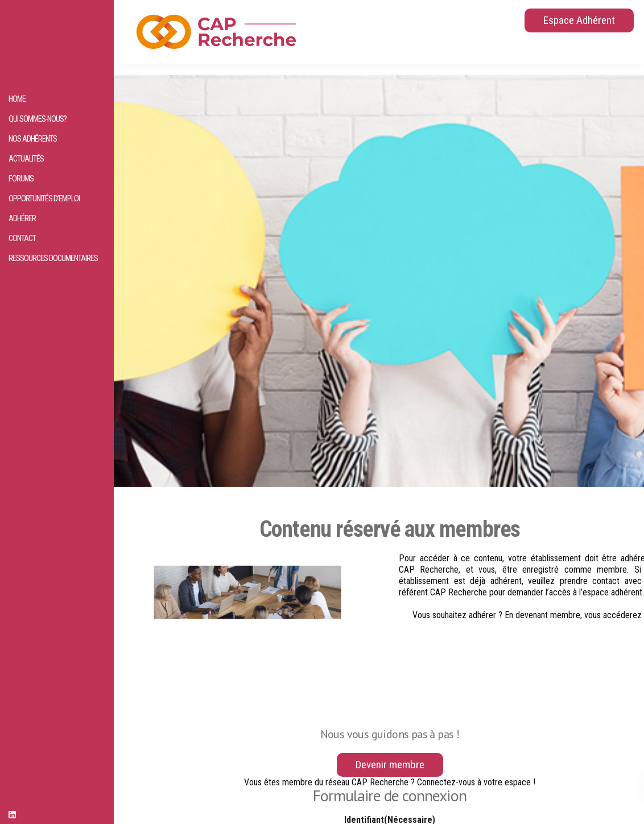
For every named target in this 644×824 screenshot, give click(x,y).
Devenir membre (390, 765)
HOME (17, 99)
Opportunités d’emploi (44, 199)
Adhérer (22, 219)
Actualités (26, 159)
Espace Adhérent (579, 20)
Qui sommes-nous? (38, 119)
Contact (22, 239)
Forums (21, 179)
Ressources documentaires (53, 258)
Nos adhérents (33, 139)
